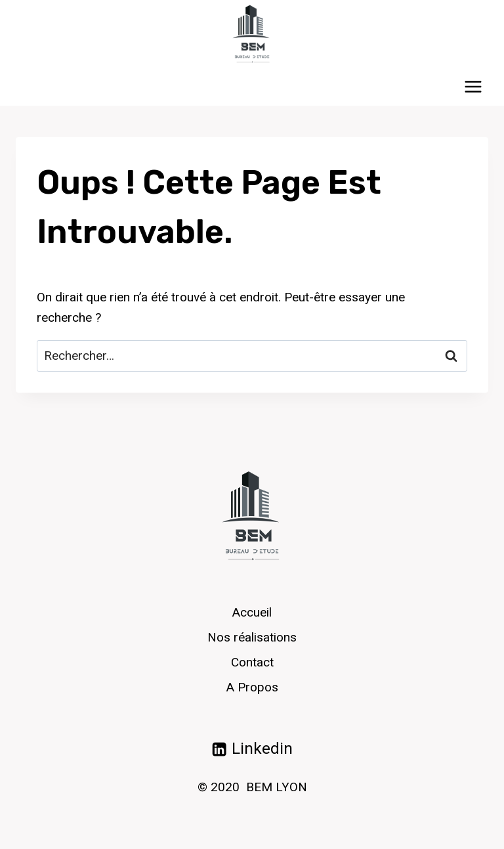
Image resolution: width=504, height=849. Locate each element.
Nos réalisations (252, 637)
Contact (252, 662)
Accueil (252, 612)
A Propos (252, 687)
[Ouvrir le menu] (473, 86)
